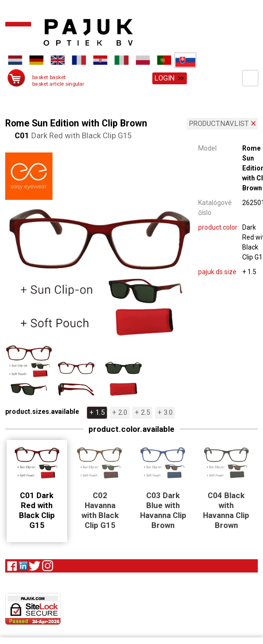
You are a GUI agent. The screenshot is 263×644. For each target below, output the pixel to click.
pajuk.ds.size (217, 270)
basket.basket (49, 77)
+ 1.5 (97, 411)
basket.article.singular (58, 84)
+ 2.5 (142, 411)
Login (165, 78)
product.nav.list (219, 122)
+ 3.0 (165, 411)
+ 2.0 (120, 411)
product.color (218, 226)
